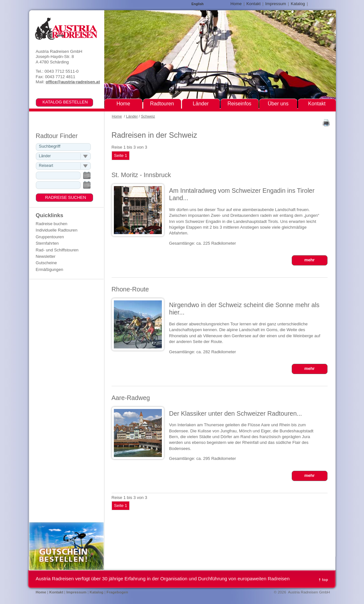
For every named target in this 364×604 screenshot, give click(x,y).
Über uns (278, 104)
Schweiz (148, 116)
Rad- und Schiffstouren (57, 250)
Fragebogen (117, 592)
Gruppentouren (50, 237)
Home (117, 116)
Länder (132, 116)
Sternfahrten (47, 243)
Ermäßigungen (50, 269)
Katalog (298, 4)
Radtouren (162, 104)
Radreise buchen (52, 224)
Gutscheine (46, 263)
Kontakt (253, 4)
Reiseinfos (239, 104)
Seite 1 (121, 155)
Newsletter (46, 256)
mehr (309, 260)
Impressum (276, 4)
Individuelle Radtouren (57, 230)
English (198, 4)
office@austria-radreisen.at (73, 82)
